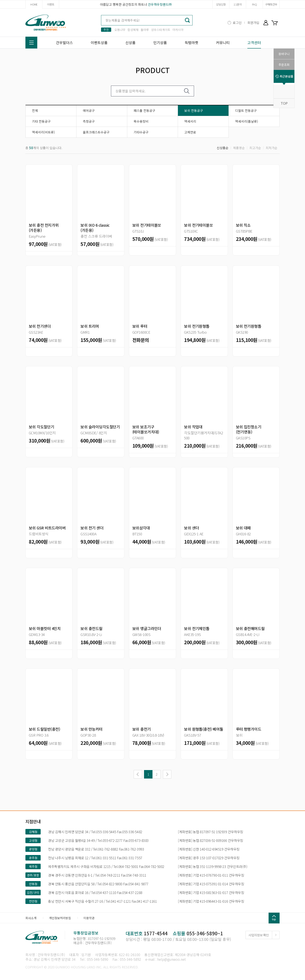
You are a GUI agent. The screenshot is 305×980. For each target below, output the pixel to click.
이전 (138, 774)
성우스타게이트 (161, 30)
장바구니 (275, 23)
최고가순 (255, 148)
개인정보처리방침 (60, 918)
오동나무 (120, 30)
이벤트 (51, 4)
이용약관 (89, 918)
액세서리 (190, 121)
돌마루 (145, 30)
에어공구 (89, 110)
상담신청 (221, 4)
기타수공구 (141, 132)
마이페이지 (266, 23)
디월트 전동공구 (246, 110)
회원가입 (253, 23)
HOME (34, 4)
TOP (284, 103)
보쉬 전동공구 (194, 110)
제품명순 (239, 148)
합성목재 (133, 30)
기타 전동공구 (41, 121)
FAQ (254, 4)
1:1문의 (238, 4)
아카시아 (178, 30)
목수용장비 (141, 121)
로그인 (237, 23)
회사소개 (31, 918)
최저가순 (272, 148)
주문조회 (284, 65)
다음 (167, 774)
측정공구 (89, 121)
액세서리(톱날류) (247, 121)
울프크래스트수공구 (96, 132)
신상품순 (223, 148)
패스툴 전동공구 (144, 110)
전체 (35, 110)
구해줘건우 (271, 4)
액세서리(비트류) (43, 132)
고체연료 (190, 132)
